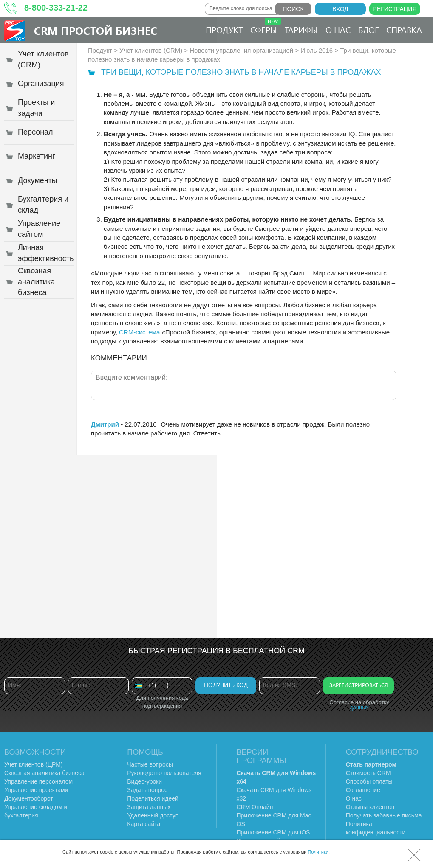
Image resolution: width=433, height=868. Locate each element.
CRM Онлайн (255, 807)
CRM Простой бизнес (96, 30)
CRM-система (139, 332)
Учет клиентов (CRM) (152, 50)
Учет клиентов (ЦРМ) (34, 764)
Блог (368, 29)
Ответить (207, 433)
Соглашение (363, 790)
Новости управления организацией (242, 50)
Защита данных (149, 807)
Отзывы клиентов (370, 807)
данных (359, 707)
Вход (340, 9)
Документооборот (29, 798)
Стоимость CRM (368, 773)
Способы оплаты (369, 781)
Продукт (224, 29)
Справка (404, 29)
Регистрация (395, 9)
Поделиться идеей (153, 798)
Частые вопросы (150, 764)
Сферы (266, 27)
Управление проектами (36, 790)
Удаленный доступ (153, 815)
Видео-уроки (144, 781)
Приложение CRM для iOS (273, 832)
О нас (338, 29)
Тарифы (301, 29)
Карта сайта (144, 824)
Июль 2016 (317, 50)
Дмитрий (105, 424)
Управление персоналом (38, 781)
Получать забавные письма (384, 815)
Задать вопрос (147, 790)
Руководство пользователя (164, 773)
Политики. (319, 852)
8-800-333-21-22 (56, 8)
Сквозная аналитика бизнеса (44, 773)
